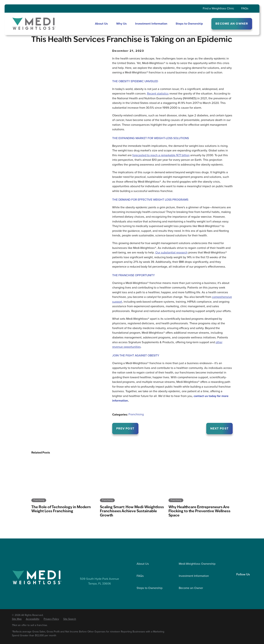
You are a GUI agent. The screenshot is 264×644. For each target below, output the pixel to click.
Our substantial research (171, 252)
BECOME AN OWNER (232, 24)
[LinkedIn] (235, 581)
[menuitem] (17, 619)
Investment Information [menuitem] (151, 24)
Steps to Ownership (150, 588)
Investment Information (194, 576)
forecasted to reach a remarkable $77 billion (161, 155)
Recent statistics (158, 94)
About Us (143, 564)
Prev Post (125, 428)
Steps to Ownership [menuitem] (189, 24)
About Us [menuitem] (101, 24)
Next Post (219, 428)
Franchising (136, 414)
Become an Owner (191, 588)
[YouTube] (251, 581)
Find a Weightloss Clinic (218, 8)
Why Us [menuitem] (121, 24)
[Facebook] (243, 581)
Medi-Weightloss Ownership (197, 564)
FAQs (245, 8)
